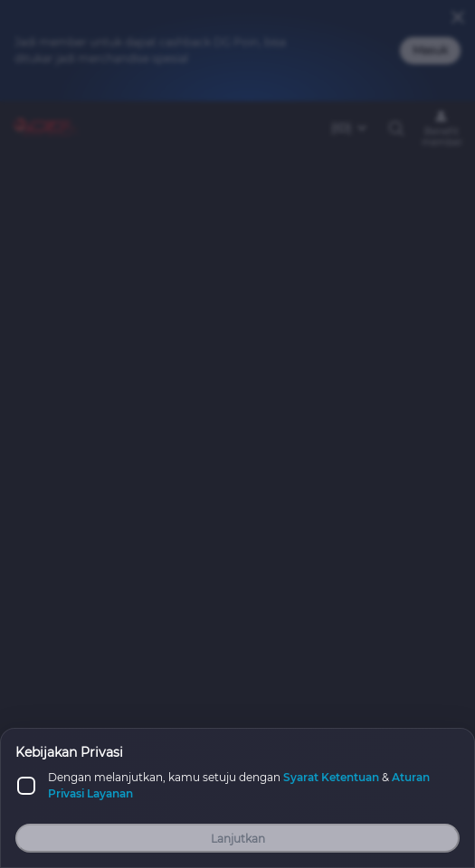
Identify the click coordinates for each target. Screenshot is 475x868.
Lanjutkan (238, 839)
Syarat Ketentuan (331, 777)
